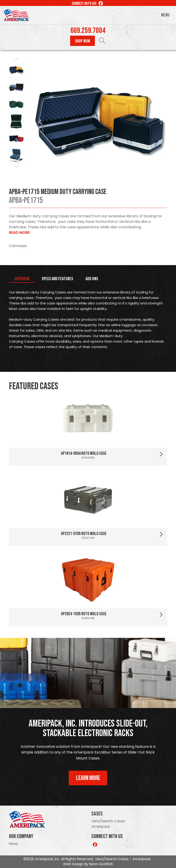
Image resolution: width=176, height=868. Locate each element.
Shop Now (82, 41)
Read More (19, 233)
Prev (40, 122)
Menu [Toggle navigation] (165, 15)
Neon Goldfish (101, 864)
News (14, 844)
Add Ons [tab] (92, 279)
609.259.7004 (88, 31)
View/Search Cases (108, 821)
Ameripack (100, 827)
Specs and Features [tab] (57, 279)
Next (161, 122)
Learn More (88, 778)
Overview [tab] (22, 279)
